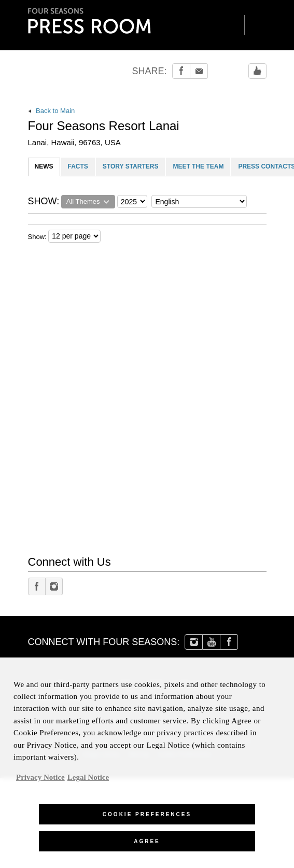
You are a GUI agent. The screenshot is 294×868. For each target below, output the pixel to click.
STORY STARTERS (131, 166)
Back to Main (52, 111)
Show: (37, 237)
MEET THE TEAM (198, 166)
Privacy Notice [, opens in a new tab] (40, 781)
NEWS (44, 166)
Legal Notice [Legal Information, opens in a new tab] (88, 781)
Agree (147, 846)
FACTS (78, 166)
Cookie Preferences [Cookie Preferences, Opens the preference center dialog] (147, 819)
